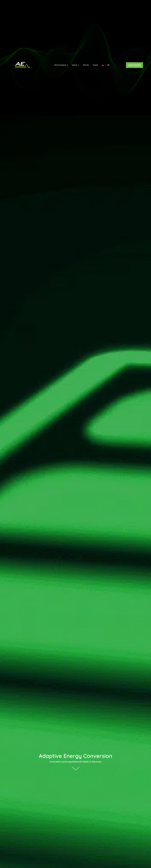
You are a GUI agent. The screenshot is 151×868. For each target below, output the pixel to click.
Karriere (95, 5)
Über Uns (86, 5)
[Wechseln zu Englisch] (108, 5)
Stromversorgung (61, 5)
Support (75, 5)
